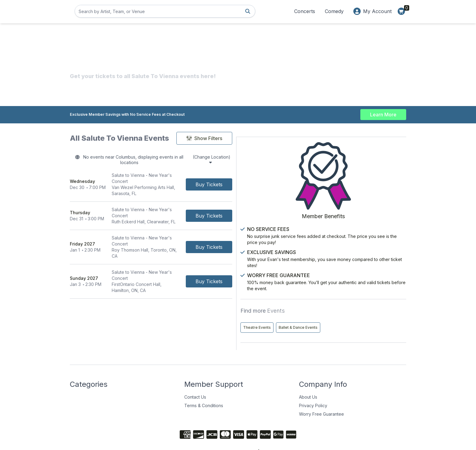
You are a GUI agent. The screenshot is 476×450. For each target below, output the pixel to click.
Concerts (305, 11)
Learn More (383, 113)
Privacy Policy (313, 389)
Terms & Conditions (204, 389)
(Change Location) (264, 158)
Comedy (334, 11)
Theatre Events (348, 298)
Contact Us (195, 381)
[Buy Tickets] (288, 175)
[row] (191, 175)
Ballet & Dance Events (353, 311)
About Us (308, 381)
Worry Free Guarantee (321, 398)
